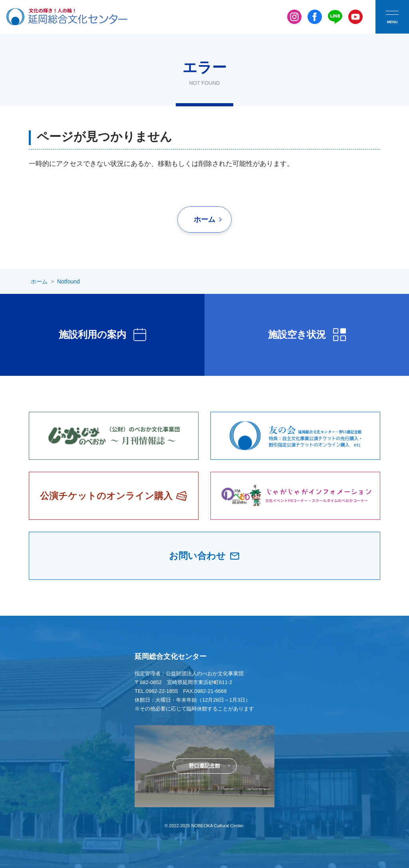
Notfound (68, 281)
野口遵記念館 (204, 766)
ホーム (204, 219)
